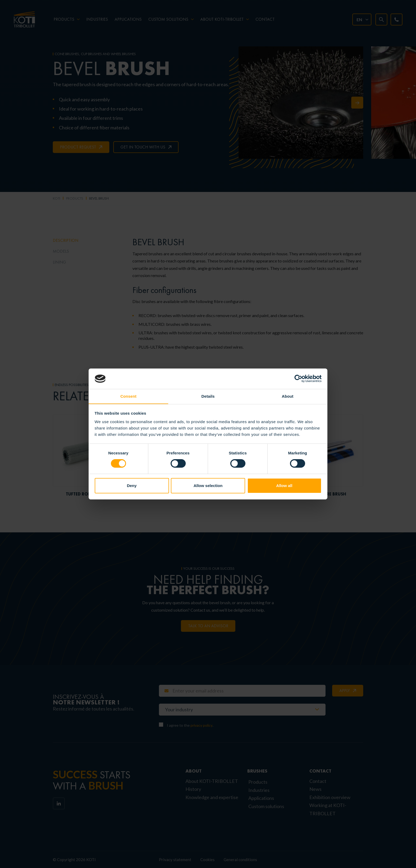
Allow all (284, 486)
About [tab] (288, 396)
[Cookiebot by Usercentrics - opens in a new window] (298, 379)
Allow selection (208, 486)
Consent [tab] (129, 396)
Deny (132, 486)
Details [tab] (208, 396)
